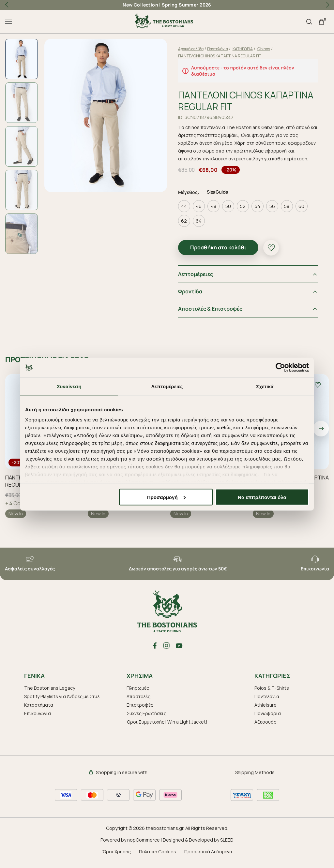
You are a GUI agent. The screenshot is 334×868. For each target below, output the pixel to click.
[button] (327, 5)
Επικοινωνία (38, 719)
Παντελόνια (220, 49)
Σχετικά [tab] (265, 386)
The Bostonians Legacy (50, 694)
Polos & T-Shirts (272, 694)
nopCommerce (144, 846)
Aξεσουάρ (266, 728)
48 (215, 212)
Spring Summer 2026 (187, 5)
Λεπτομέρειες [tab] (167, 386)
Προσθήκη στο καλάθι (220, 254)
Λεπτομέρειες (197, 280)
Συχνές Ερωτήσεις (146, 719)
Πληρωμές (138, 694)
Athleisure (266, 711)
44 (186, 212)
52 (245, 212)
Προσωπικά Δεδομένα (208, 857)
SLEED (227, 846)
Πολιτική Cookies (158, 857)
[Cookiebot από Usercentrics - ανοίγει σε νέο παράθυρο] (280, 367)
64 (201, 227)
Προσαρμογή (166, 497)
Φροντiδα (192, 298)
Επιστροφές (140, 711)
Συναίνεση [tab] (69, 386)
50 (230, 212)
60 (303, 212)
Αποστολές (138, 702)
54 (259, 212)
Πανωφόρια (268, 719)
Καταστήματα (39, 711)
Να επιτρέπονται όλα (262, 497)
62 (186, 227)
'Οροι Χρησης (116, 857)
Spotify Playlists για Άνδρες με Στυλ (62, 702)
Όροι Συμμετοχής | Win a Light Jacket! (167, 728)
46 (201, 212)
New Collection (140, 5)
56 (274, 212)
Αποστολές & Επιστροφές (212, 315)
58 (289, 212)
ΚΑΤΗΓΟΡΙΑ (245, 49)
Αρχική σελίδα (193, 49)
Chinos (266, 49)
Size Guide (219, 198)
